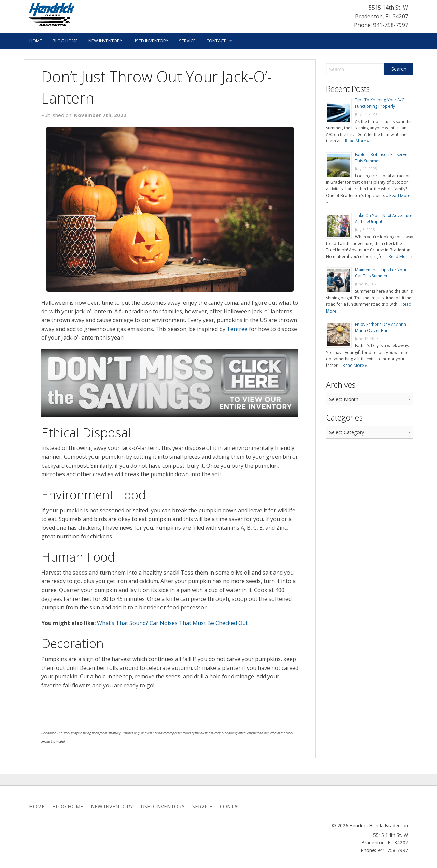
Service (187, 41)
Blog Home (65, 41)
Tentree (237, 329)
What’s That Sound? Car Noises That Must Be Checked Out (172, 623)
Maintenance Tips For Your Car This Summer (381, 273)
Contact (216, 41)
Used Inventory (151, 41)
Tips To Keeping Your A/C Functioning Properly (380, 103)
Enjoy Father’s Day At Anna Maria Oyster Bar (380, 327)
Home (36, 41)
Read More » (357, 141)
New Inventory (105, 41)
